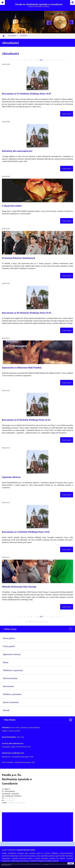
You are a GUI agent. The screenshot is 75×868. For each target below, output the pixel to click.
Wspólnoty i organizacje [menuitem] (13, 670)
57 (61, 60)
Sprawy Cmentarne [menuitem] (11, 702)
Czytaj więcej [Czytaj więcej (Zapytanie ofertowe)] (67, 495)
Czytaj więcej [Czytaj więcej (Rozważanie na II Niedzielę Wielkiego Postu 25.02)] (67, 440)
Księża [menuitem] (6, 662)
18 (25, 60)
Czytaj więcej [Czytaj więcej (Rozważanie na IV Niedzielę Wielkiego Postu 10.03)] (67, 114)
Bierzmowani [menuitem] (8, 686)
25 (48, 60)
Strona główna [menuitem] (9, 638)
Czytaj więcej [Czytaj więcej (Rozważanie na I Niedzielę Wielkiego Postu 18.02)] (67, 549)
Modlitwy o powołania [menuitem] (12, 694)
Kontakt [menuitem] (6, 710)
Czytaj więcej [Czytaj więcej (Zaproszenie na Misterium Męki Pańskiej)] (67, 383)
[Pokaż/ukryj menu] (72, 3)
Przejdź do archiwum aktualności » (37, 622)
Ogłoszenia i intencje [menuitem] (12, 654)
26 (51, 60)
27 (54, 60)
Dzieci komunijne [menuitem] (10, 678)
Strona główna (13, 36)
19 (28, 60)
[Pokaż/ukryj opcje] (3, 3)
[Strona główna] (4, 36)
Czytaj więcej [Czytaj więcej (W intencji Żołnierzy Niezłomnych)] (67, 276)
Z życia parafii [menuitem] (9, 646)
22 (38, 60)
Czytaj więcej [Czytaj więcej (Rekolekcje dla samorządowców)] (67, 169)
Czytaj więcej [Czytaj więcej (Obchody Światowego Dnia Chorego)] (67, 607)
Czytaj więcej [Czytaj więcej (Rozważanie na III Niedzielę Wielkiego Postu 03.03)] (67, 330)
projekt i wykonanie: (19, 850)
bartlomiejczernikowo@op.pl (16, 803)
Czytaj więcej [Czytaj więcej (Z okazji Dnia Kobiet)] (67, 221)
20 (31, 60)
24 (44, 60)
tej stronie (46, 864)
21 (34, 60)
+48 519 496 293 (9, 800)
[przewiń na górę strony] (37, 844)
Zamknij (71, 863)
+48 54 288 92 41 (9, 798)
